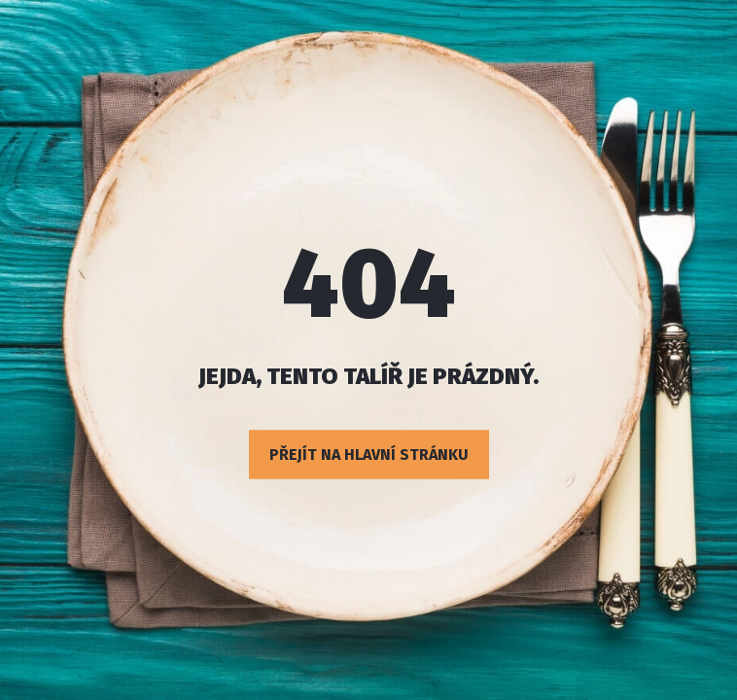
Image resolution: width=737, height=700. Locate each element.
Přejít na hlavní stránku (369, 455)
